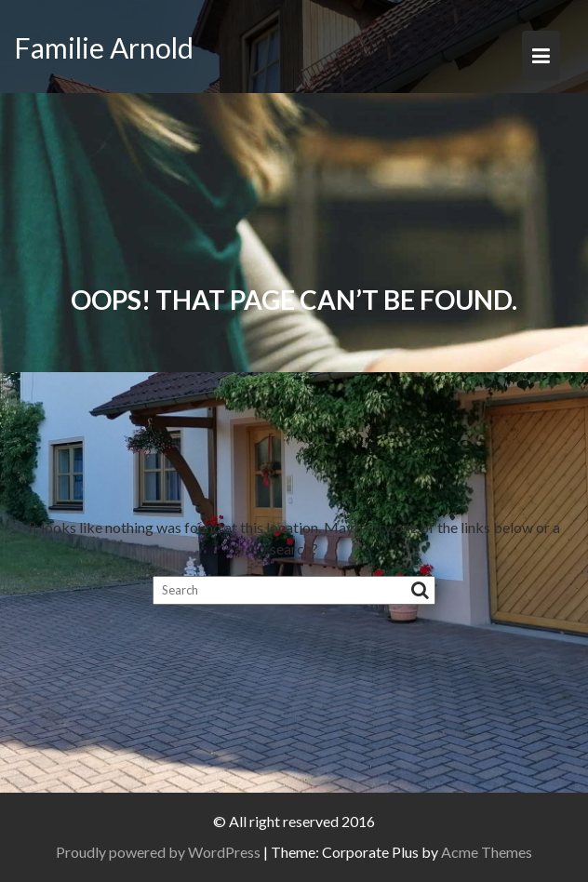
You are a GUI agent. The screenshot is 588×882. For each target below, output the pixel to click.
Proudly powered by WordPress (158, 852)
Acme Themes (487, 852)
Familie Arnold (104, 47)
